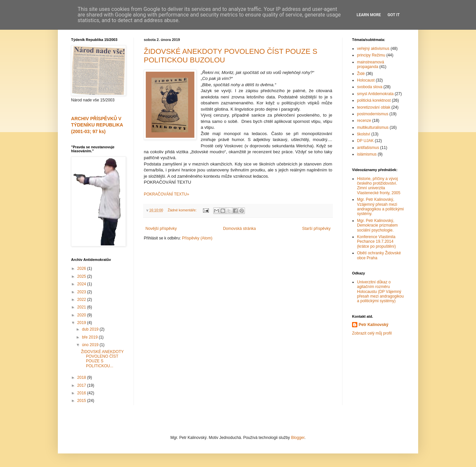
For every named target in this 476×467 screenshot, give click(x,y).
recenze (364, 121)
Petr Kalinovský (374, 325)
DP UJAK (365, 141)
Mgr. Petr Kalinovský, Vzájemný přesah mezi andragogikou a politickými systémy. (380, 207)
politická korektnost (374, 100)
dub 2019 (91, 329)
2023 (82, 292)
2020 (82, 315)
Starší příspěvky (316, 229)
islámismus (367, 154)
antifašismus (368, 148)
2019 (82, 323)
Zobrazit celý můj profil (372, 333)
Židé (361, 74)
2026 (82, 269)
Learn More (369, 15)
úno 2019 (91, 345)
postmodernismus (373, 114)
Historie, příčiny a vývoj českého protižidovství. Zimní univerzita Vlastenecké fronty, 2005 (379, 186)
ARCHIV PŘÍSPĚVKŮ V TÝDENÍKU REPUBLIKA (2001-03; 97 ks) (97, 125)
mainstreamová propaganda (371, 64)
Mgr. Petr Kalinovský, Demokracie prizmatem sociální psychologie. (377, 225)
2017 (82, 385)
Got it (394, 15)
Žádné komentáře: (183, 210)
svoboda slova (370, 87)
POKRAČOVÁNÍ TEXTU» (166, 194)
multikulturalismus (373, 127)
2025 (82, 276)
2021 (82, 307)
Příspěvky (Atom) (197, 238)
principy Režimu (371, 55)
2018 (82, 377)
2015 (82, 401)
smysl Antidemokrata (375, 94)
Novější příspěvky (161, 229)
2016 (82, 393)
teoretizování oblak (374, 107)
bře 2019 (90, 337)
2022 (82, 300)
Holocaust (366, 80)
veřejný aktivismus (373, 49)
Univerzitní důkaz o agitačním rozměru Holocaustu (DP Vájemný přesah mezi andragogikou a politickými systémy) (380, 292)
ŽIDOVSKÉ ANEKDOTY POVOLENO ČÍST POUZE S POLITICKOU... (102, 359)
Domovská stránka (239, 229)
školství (364, 134)
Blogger (298, 438)
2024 (82, 284)
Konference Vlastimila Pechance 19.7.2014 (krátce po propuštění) (376, 242)
